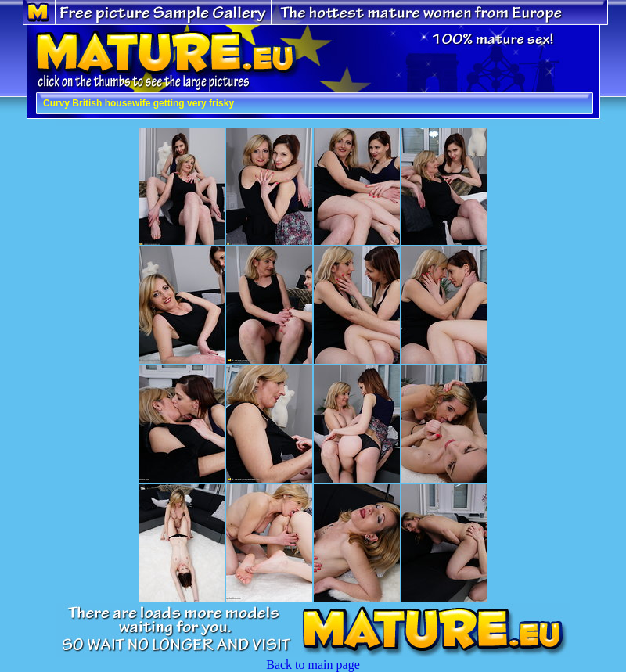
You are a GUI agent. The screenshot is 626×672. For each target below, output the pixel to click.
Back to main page (313, 665)
